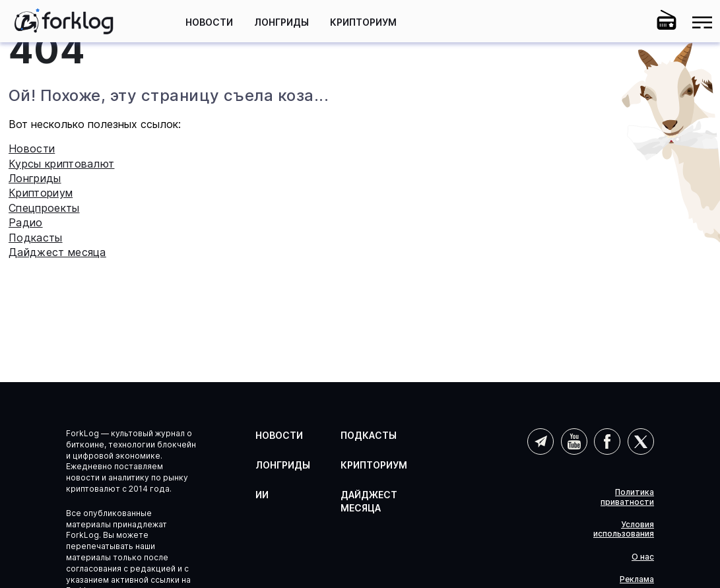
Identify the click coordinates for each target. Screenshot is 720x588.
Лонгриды (281, 22)
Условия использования (624, 529)
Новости (209, 22)
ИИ (262, 495)
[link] (64, 21)
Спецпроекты (44, 208)
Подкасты (36, 238)
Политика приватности (627, 497)
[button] (631, 22)
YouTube (574, 441)
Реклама (637, 579)
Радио (26, 222)
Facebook (607, 441)
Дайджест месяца (57, 252)
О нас (643, 557)
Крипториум (363, 22)
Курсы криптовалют (61, 164)
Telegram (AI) (540, 441)
